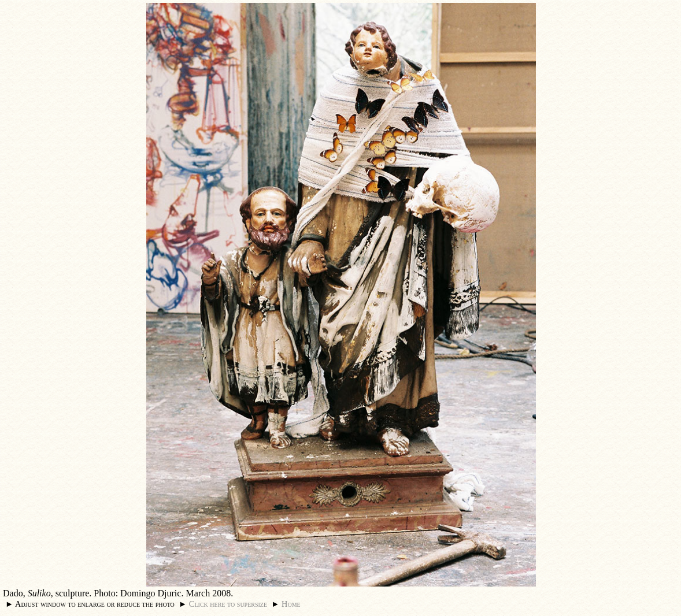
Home (291, 604)
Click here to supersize (228, 604)
